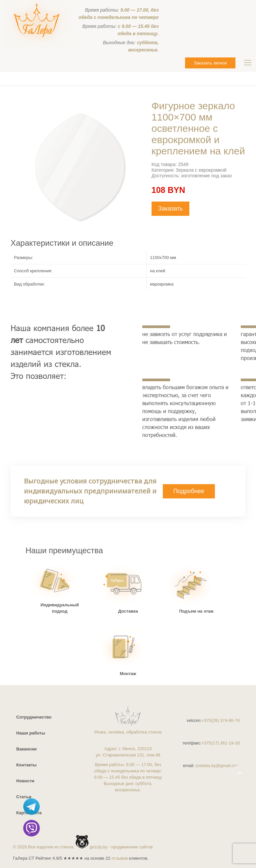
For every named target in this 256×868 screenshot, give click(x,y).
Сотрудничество (34, 717)
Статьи (24, 797)
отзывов (120, 858)
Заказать (170, 209)
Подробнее (189, 491)
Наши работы (31, 733)
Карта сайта (29, 813)
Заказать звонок (210, 63)
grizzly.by (99, 847)
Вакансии (26, 749)
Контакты (26, 765)
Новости (25, 781)
